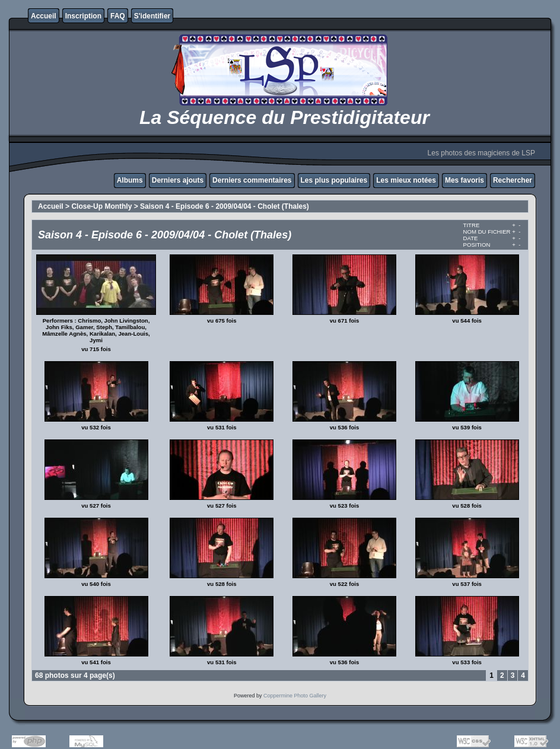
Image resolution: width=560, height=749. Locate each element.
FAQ (118, 16)
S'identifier (152, 16)
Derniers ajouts (178, 180)
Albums (130, 180)
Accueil (44, 16)
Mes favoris (464, 180)
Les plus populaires (334, 180)
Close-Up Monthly (101, 206)
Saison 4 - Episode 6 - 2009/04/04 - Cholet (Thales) (225, 206)
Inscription (83, 16)
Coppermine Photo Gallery (295, 696)
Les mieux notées (406, 180)
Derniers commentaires (252, 180)
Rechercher (513, 180)
